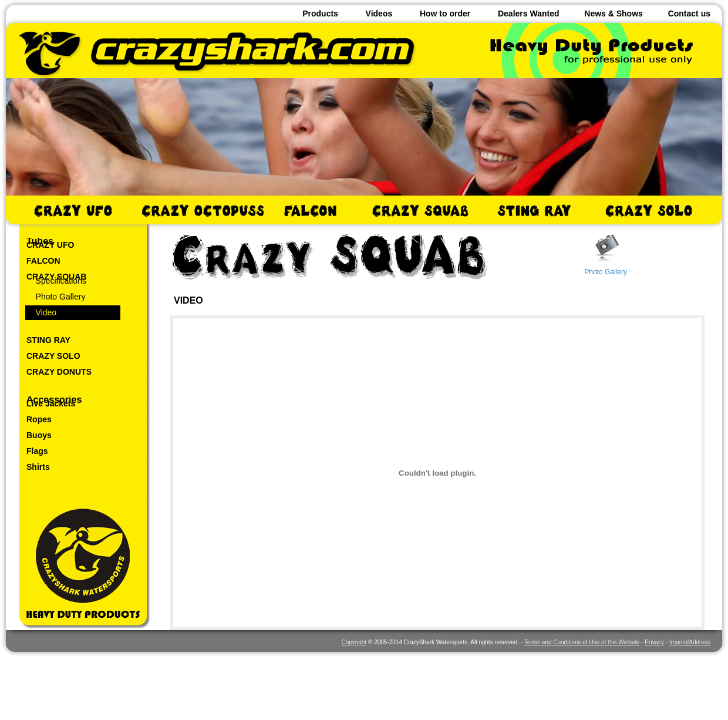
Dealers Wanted (529, 14)
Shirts (38, 467)
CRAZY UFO (50, 245)
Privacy (654, 642)
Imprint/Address (690, 642)
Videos (379, 14)
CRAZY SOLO (53, 356)
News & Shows (614, 14)
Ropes (39, 419)
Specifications (56, 281)
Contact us (689, 14)
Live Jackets (51, 403)
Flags (37, 451)
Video (41, 312)
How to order (445, 14)
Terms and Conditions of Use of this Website (582, 642)
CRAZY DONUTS (59, 372)
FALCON (43, 261)
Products (320, 14)
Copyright (354, 642)
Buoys (39, 435)
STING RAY (48, 340)
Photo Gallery (56, 297)
